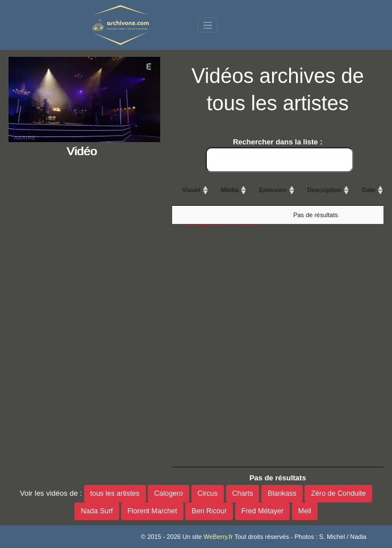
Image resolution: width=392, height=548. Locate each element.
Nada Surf (97, 511)
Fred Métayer (262, 511)
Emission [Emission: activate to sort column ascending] (273, 190)
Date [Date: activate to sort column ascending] (369, 190)
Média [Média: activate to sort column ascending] (230, 190)
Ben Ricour (209, 511)
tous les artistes (115, 493)
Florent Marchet (152, 511)
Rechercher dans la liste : (280, 155)
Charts (243, 493)
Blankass (282, 493)
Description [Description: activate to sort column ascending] (325, 190)
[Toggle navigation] (208, 25)
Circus (208, 493)
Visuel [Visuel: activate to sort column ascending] (191, 190)
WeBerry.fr (218, 537)
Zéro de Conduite (338, 493)
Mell (305, 511)
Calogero (168, 493)
